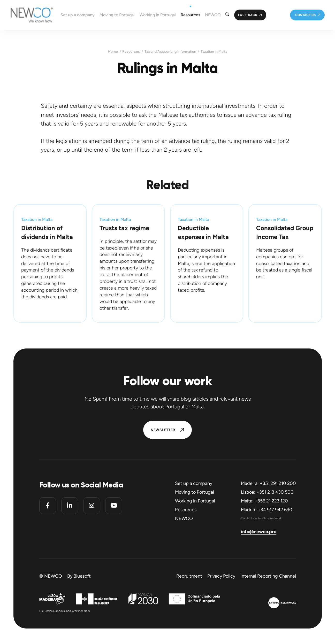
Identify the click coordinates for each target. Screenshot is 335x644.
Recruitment (189, 576)
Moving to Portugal (195, 492)
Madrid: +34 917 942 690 (267, 510)
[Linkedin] (70, 506)
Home (113, 52)
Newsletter (163, 430)
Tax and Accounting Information (170, 52)
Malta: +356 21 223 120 (264, 501)
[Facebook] (48, 506)
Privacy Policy (221, 576)
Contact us (306, 15)
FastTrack (248, 15)
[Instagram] (92, 506)
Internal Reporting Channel (268, 576)
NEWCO (184, 518)
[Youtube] (114, 506)
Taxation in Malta (214, 52)
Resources (131, 52)
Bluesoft (82, 576)
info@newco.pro (259, 532)
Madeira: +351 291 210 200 (268, 483)
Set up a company (194, 483)
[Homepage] (26, 15)
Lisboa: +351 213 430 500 (267, 492)
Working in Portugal (195, 501)
